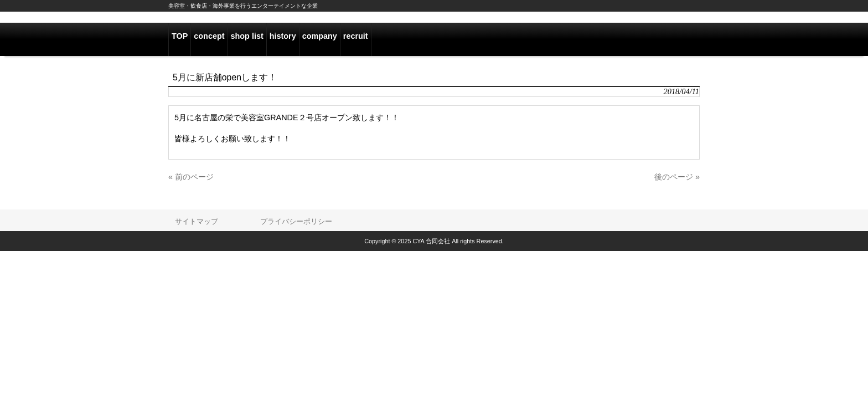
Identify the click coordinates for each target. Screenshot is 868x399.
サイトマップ (197, 221)
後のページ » (677, 177)
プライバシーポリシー (296, 221)
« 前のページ (191, 177)
